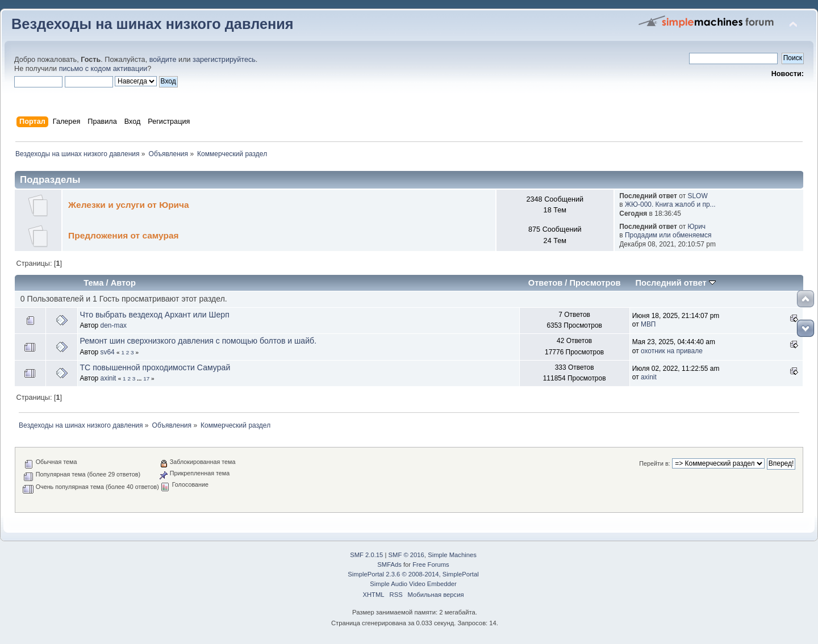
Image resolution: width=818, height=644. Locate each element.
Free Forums (431, 564)
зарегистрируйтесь (224, 60)
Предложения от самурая (123, 235)
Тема (93, 283)
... (140, 379)
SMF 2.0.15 (366, 555)
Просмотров (595, 283)
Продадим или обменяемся (668, 235)
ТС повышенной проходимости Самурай (155, 367)
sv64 (108, 352)
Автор (123, 283)
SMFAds (389, 564)
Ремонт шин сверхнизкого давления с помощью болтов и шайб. (198, 341)
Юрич (696, 227)
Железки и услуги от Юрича (129, 205)
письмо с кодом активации (103, 69)
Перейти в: (654, 463)
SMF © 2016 (406, 555)
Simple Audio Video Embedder (413, 584)
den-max (114, 325)
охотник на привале (672, 351)
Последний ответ (676, 283)
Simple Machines (452, 555)
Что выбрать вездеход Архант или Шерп (154, 315)
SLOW (697, 196)
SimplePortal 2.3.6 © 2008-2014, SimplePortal (413, 574)
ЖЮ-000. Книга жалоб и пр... (670, 204)
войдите (163, 60)
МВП (648, 324)
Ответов (546, 283)
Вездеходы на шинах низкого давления (153, 24)
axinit (108, 378)
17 (146, 379)
